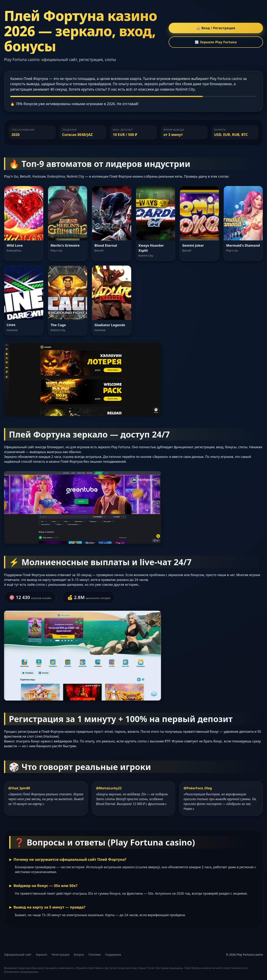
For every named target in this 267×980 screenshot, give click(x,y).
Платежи (95, 955)
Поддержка (113, 955)
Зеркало (41, 955)
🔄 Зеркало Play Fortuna (216, 42)
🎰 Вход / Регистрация (216, 28)
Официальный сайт (18, 955)
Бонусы (79, 955)
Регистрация (61, 955)
